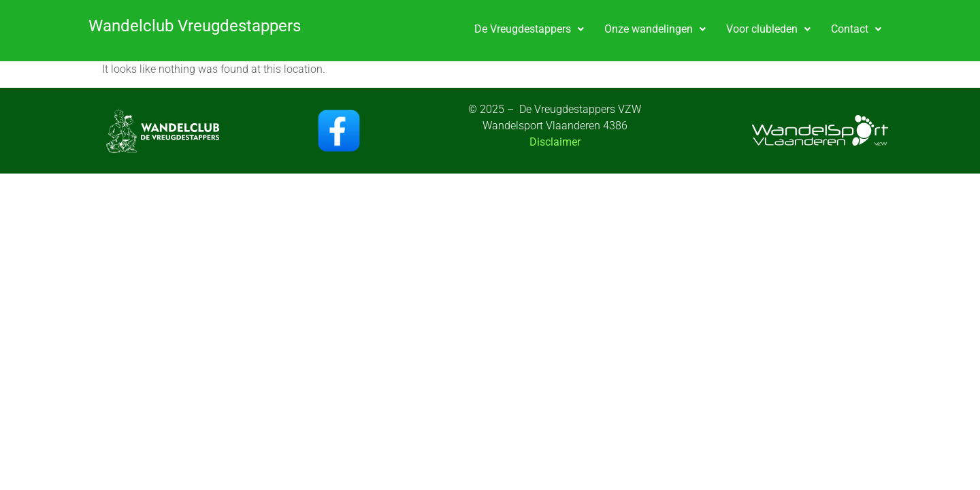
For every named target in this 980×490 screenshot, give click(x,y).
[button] (529, 29)
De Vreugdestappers (529, 29)
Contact (856, 29)
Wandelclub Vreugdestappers (195, 26)
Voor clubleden (768, 29)
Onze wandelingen (655, 29)
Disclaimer (555, 142)
